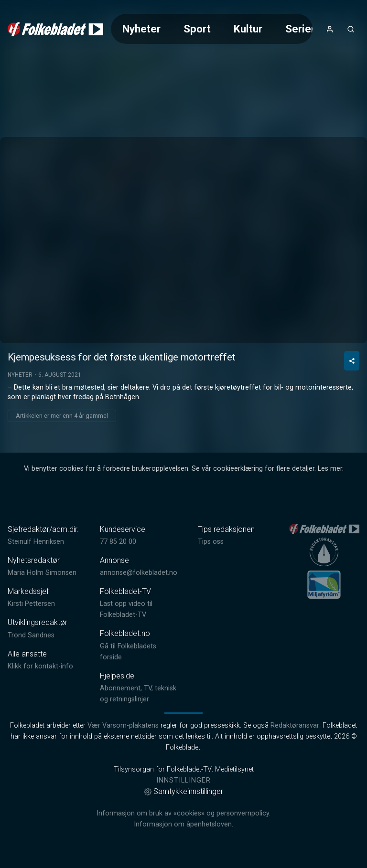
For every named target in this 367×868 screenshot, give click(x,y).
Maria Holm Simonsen (42, 573)
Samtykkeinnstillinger (183, 791)
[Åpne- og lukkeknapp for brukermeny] (330, 29)
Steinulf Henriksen (36, 542)
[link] (55, 29)
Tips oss (211, 542)
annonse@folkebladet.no (139, 573)
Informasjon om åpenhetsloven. (183, 824)
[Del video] (352, 361)
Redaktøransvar (295, 725)
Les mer (330, 469)
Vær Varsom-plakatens (123, 725)
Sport (197, 29)
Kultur (248, 29)
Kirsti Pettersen (31, 604)
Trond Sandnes (31, 635)
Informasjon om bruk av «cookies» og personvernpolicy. (183, 813)
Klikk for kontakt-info (40, 666)
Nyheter (141, 29)
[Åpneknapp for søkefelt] (351, 29)
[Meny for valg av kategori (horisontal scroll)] (212, 29)
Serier (300, 29)
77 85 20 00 (118, 542)
